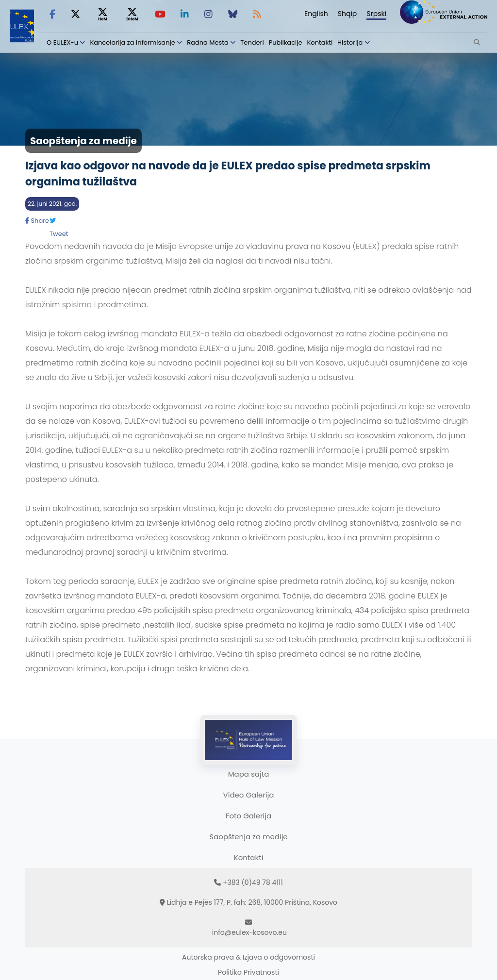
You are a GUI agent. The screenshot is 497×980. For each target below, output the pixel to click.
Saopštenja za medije (248, 837)
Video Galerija (249, 795)
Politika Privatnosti (248, 972)
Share (37, 221)
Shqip (348, 14)
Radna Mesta (208, 42)
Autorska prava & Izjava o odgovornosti (248, 957)
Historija (350, 42)
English (316, 14)
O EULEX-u (62, 42)
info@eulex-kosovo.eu (249, 932)
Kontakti (320, 42)
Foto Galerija (248, 816)
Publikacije (286, 42)
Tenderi (252, 42)
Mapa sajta (249, 774)
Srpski (376, 14)
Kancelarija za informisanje (133, 42)
